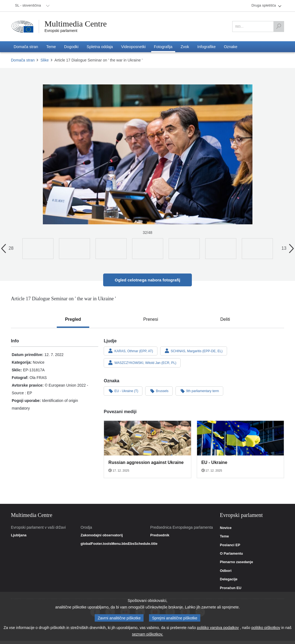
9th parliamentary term (199, 391)
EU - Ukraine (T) (123, 391)
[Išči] (279, 27)
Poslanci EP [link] (230, 545)
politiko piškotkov (266, 628)
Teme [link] (224, 536)
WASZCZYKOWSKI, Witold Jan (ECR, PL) (142, 363)
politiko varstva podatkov (218, 628)
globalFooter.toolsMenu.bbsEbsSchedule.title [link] (119, 544)
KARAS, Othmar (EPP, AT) (130, 351)
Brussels (159, 391)
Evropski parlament (61, 31)
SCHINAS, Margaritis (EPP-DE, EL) (194, 351)
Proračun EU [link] (231, 588)
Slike (44, 60)
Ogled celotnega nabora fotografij (147, 280)
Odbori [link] (226, 571)
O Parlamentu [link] (232, 554)
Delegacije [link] (229, 579)
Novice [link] (226, 528)
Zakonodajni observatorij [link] (102, 535)
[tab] (73, 319)
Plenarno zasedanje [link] (236, 562)
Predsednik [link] (160, 535)
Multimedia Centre (76, 24)
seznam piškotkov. (147, 634)
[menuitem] (31, 6)
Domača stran (23, 60)
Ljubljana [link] (19, 535)
